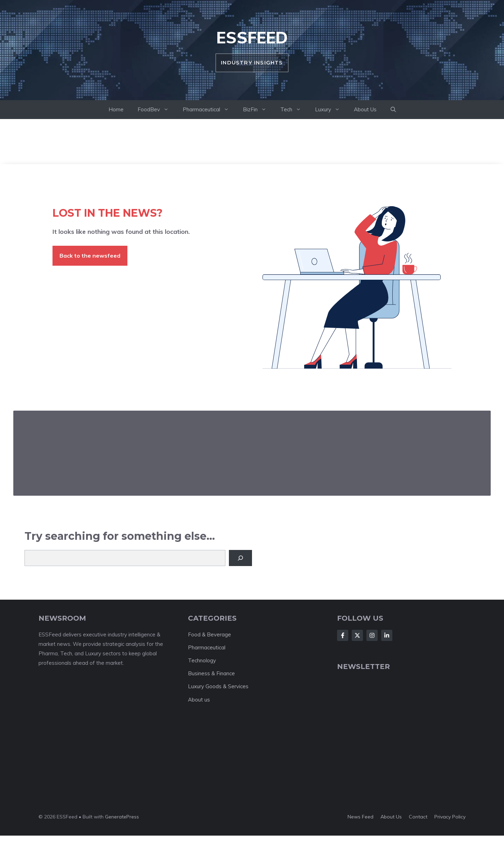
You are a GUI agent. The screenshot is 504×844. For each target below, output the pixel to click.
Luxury (331, 110)
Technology (202, 660)
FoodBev (157, 110)
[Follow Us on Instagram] (372, 635)
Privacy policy (450, 817)
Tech (294, 110)
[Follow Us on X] (357, 635)
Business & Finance (211, 673)
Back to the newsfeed (90, 256)
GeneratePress (122, 817)
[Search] (240, 558)
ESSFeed (252, 37)
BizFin (258, 110)
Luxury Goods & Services (218, 686)
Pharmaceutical (209, 110)
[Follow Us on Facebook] (343, 635)
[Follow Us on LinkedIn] (387, 635)
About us (199, 700)
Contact (418, 817)
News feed (360, 817)
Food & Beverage (209, 634)
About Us (365, 109)
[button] (393, 110)
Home (116, 109)
